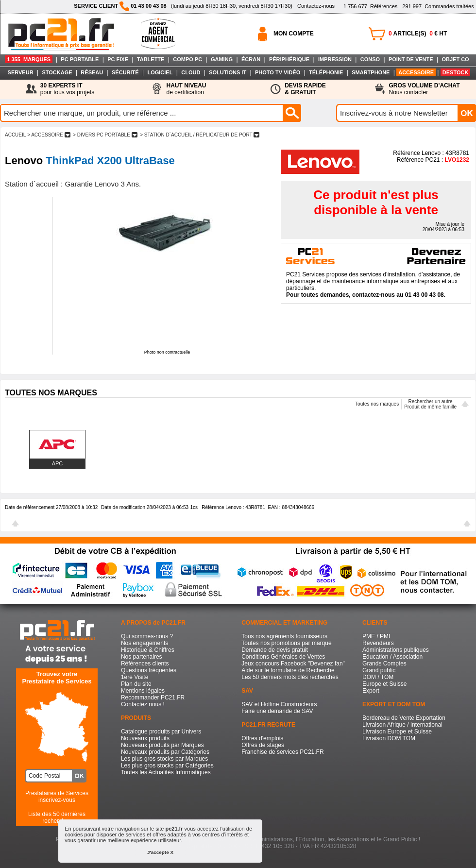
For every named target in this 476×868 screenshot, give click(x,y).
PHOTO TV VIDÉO (278, 72)
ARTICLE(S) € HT (418, 34)
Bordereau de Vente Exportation (404, 718)
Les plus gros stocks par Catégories (167, 766)
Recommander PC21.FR (153, 698)
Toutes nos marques (377, 404)
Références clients (145, 664)
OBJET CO (455, 59)
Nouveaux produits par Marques (162, 745)
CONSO (370, 59)
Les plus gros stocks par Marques (164, 759)
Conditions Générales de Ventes (283, 657)
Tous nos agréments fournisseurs (284, 636)
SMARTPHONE (371, 72)
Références (370, 6)
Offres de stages (263, 745)
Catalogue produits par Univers (161, 732)
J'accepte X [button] (160, 852)
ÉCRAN (251, 59)
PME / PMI (376, 636)
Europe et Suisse (384, 684)
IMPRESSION (335, 59)
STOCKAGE (57, 72)
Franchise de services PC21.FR (282, 752)
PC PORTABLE (80, 59)
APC (58, 463)
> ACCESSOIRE (49, 135)
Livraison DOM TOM (389, 738)
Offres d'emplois (262, 738)
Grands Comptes (384, 664)
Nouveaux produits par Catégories (165, 752)
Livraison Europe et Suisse (397, 732)
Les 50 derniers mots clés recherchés (290, 677)
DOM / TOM (378, 677)
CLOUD (191, 72)
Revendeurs (378, 643)
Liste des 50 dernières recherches (57, 817)
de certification (186, 89)
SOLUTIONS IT (228, 72)
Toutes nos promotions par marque (286, 643)
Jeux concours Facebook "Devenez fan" (293, 664)
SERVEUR (21, 72)
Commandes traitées (438, 6)
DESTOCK (456, 72)
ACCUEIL (15, 135)
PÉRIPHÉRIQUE (289, 59)
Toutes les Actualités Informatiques (166, 772)
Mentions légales (143, 691)
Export (371, 691)
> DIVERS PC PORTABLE (105, 135)
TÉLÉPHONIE (326, 72)
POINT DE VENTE (411, 59)
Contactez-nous (316, 6)
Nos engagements (144, 643)
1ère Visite (135, 677)
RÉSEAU (92, 72)
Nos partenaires (142, 657)
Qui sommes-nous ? (147, 636)
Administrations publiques (396, 650)
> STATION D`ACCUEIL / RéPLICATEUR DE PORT (200, 135)
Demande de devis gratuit (275, 650)
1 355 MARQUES (29, 59)
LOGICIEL (160, 72)
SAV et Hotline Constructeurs (279, 704)
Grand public (379, 670)
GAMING (222, 59)
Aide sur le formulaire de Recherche (288, 670)
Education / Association (392, 657)
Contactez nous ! (143, 704)
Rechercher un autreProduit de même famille (430, 404)
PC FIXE (118, 59)
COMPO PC (187, 59)
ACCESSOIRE (416, 72)
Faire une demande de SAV (277, 711)
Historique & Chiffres (148, 650)
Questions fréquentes (149, 670)
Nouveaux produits (145, 738)
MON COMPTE (294, 34)
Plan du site (136, 684)
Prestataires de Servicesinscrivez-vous (57, 797)
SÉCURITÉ (125, 72)
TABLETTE (151, 59)
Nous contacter (425, 89)
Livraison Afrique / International (402, 725)
